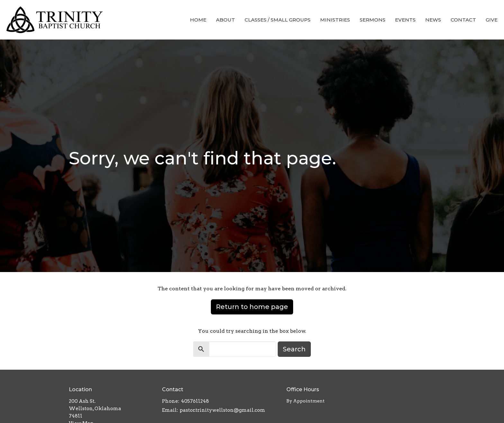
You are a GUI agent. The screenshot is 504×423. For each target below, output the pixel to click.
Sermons (373, 20)
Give (492, 20)
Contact (463, 20)
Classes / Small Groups (278, 20)
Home (198, 20)
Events (405, 20)
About (225, 20)
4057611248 (195, 401)
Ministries (335, 20)
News (433, 20)
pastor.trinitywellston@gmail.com (222, 410)
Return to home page (252, 307)
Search (294, 349)
